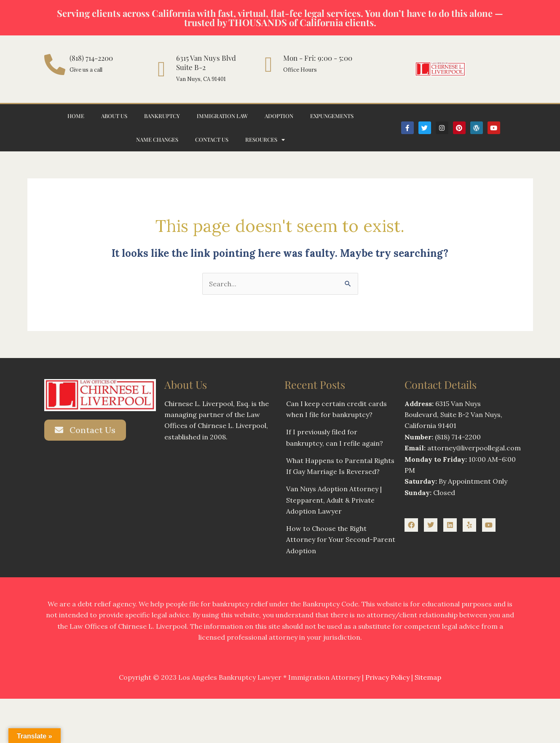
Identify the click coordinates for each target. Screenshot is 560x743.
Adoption (279, 116)
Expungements (332, 116)
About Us (114, 116)
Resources (265, 140)
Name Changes (157, 139)
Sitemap (428, 678)
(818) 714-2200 (91, 58)
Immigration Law (222, 116)
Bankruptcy (162, 116)
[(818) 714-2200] (55, 65)
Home (76, 116)
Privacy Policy (387, 678)
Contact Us (212, 139)
